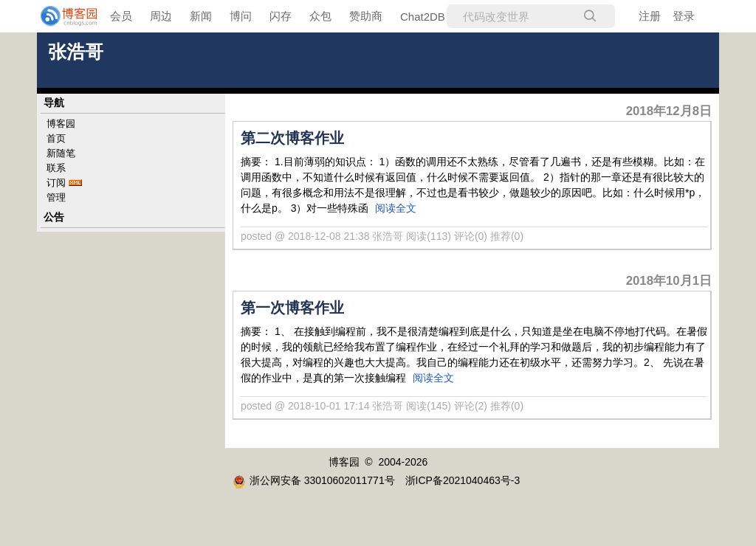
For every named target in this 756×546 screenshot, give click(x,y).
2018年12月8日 (669, 111)
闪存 (281, 16)
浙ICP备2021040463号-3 (463, 480)
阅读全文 (396, 208)
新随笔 (61, 153)
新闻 (201, 16)
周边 (161, 16)
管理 (56, 197)
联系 (56, 168)
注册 (650, 16)
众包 (320, 16)
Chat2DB (423, 17)
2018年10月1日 (669, 281)
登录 (684, 16)
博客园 (61, 124)
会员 (121, 16)
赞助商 (366, 16)
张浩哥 (76, 52)
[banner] (59, 16)
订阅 (56, 183)
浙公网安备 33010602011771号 (314, 480)
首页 (56, 138)
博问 (241, 16)
